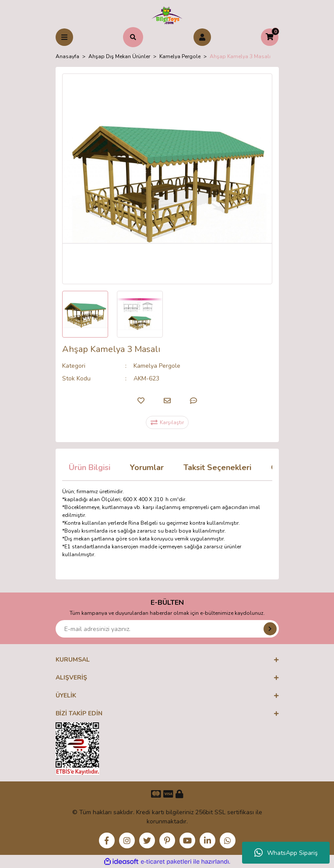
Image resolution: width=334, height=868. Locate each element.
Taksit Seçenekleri (217, 467)
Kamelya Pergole (157, 366)
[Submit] (270, 629)
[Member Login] (202, 37)
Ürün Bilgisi (90, 467)
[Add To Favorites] (141, 401)
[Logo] (167, 15)
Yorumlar (147, 467)
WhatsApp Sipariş (286, 853)
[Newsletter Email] (167, 629)
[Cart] (270, 37)
